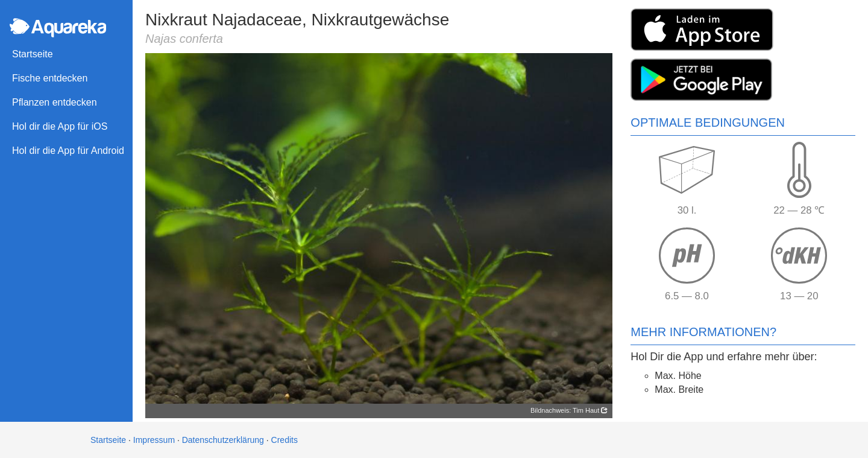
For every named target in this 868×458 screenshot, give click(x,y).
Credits (285, 440)
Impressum (154, 440)
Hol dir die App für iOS (60, 126)
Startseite (33, 54)
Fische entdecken (50, 78)
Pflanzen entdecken (55, 102)
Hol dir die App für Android (68, 151)
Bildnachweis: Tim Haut (569, 410)
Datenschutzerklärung (223, 440)
